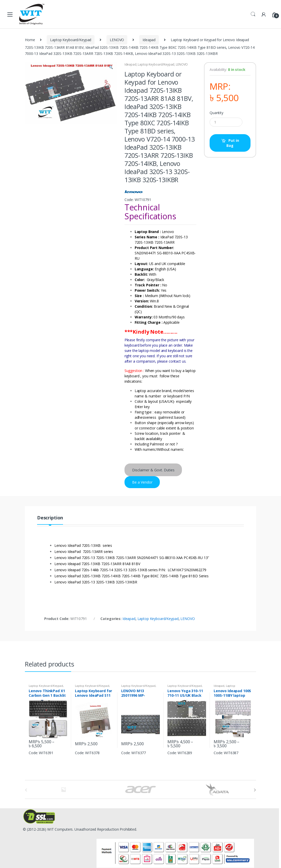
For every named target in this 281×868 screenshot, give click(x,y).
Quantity (216, 113)
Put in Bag (233, 143)
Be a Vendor (142, 482)
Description (50, 518)
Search (253, 14)
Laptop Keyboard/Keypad (71, 40)
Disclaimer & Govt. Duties (153, 470)
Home (30, 40)
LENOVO (117, 40)
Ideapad (149, 40)
